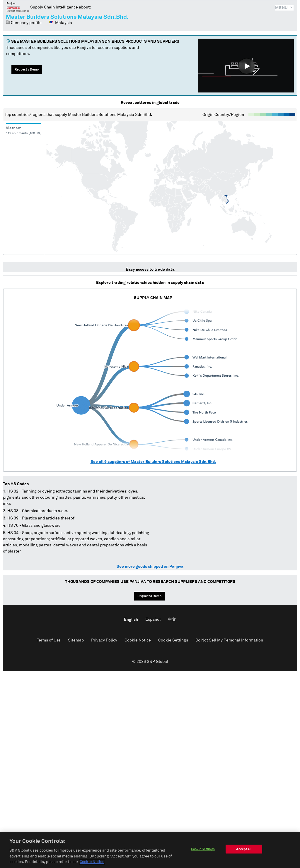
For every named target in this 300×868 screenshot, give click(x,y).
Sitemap (76, 640)
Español (153, 620)
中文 (172, 620)
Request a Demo (27, 70)
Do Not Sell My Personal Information (229, 640)
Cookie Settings (173, 640)
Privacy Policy (104, 640)
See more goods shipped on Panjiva (150, 567)
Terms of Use (49, 640)
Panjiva (18, 7)
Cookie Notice (138, 640)
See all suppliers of (153, 462)
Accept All (244, 850)
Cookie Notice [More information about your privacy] (92, 863)
